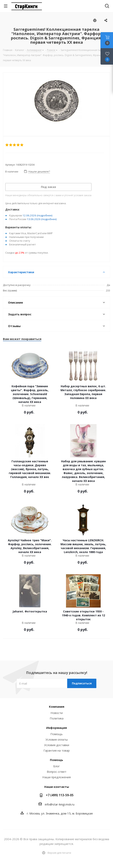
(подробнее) (45, 215)
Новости (57, 713)
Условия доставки (57, 745)
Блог (57, 766)
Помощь (57, 734)
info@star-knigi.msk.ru (60, 804)
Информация (57, 728)
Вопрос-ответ (57, 772)
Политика (57, 718)
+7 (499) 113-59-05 (60, 795)
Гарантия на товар (57, 750)
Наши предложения (57, 777)
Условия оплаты (57, 739)
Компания (57, 707)
